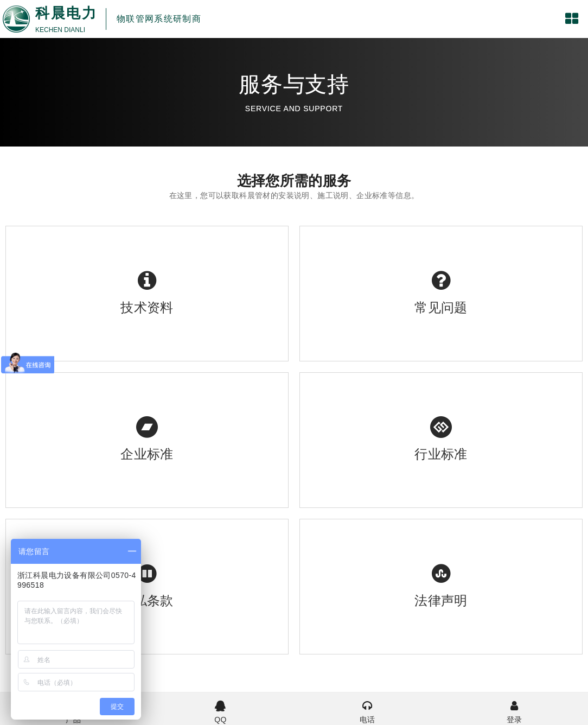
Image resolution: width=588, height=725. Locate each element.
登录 (514, 711)
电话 (367, 711)
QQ (220, 711)
